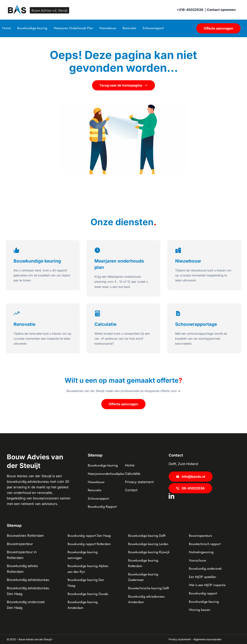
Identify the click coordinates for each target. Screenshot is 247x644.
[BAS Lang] (39, 7)
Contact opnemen (221, 10)
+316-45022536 (190, 10)
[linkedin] (171, 496)
